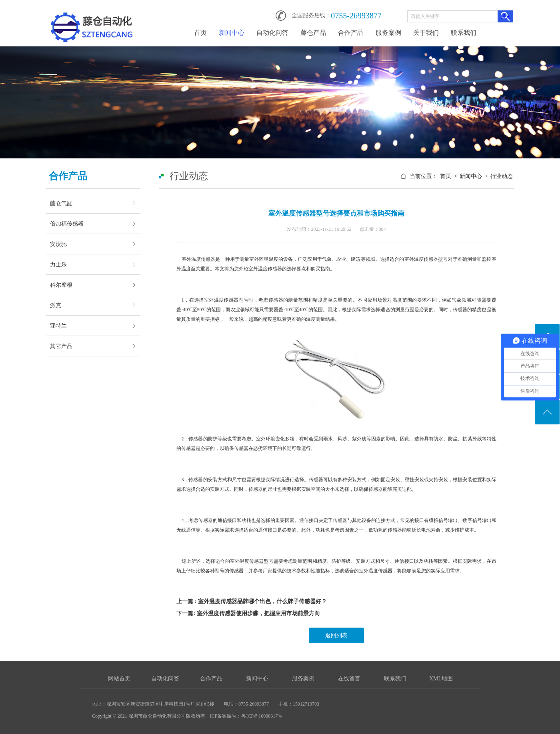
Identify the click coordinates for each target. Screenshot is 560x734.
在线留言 (349, 679)
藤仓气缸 (61, 203)
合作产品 (351, 33)
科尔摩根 (61, 285)
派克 (56, 305)
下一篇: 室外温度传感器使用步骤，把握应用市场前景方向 (248, 613)
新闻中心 (232, 33)
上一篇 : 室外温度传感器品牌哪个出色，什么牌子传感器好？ (252, 601)
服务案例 (388, 33)
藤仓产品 (313, 33)
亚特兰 (58, 326)
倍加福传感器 (67, 224)
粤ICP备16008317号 (262, 716)
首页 (200, 33)
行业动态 (502, 176)
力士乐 (58, 264)
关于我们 (426, 33)
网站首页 (119, 679)
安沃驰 (58, 244)
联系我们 (464, 33)
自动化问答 (272, 33)
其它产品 (61, 346)
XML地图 (441, 679)
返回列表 (336, 635)
